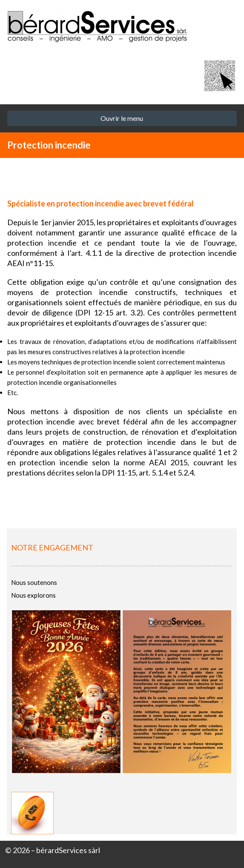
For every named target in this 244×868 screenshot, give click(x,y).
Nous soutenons (34, 582)
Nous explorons (33, 595)
